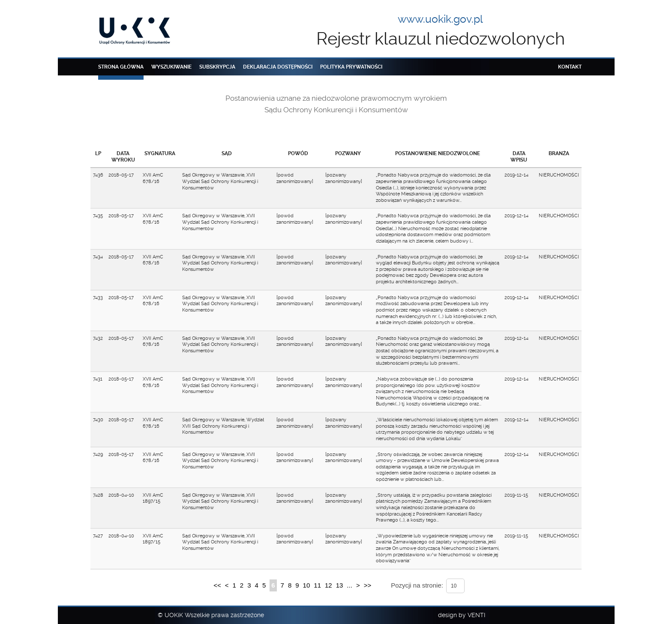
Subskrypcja (217, 67)
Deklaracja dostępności (278, 67)
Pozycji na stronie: (417, 585)
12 (328, 585)
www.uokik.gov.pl (440, 19)
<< (217, 585)
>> (368, 585)
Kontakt (570, 67)
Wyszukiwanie (171, 67)
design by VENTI (462, 615)
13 (340, 585)
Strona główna (121, 67)
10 (307, 585)
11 (317, 585)
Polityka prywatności (351, 67)
